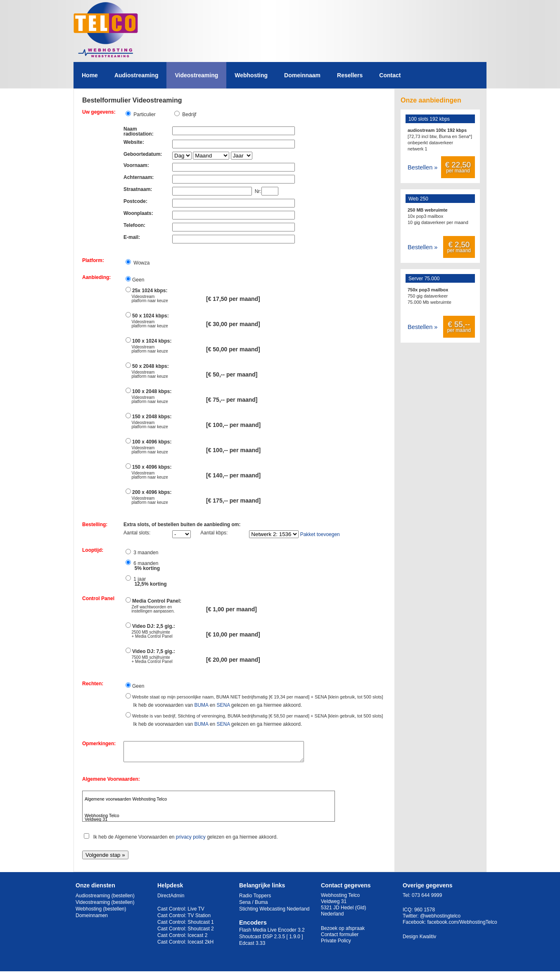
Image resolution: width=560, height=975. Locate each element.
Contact (390, 75)
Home (90, 75)
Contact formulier (340, 938)
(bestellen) (123, 899)
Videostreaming (196, 75)
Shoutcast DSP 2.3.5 (262, 940)
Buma (261, 906)
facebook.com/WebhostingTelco (462, 926)
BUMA (201, 705)
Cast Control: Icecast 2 (182, 939)
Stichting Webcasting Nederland (274, 913)
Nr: (257, 191)
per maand (458, 167)
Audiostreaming (136, 75)
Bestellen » (423, 167)
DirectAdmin (171, 899)
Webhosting (251, 75)
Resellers (350, 75)
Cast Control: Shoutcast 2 (186, 932)
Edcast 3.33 (252, 947)
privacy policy (191, 841)
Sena (245, 906)
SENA (223, 705)
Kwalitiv (428, 940)
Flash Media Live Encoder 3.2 (272, 934)
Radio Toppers (255, 899)
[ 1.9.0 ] (295, 940)
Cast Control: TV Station (184, 919)
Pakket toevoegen (320, 534)
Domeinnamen (92, 919)
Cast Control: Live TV (181, 913)
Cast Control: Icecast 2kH (185, 946)
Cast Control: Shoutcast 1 (186, 926)
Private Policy (336, 944)
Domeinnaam (302, 75)
